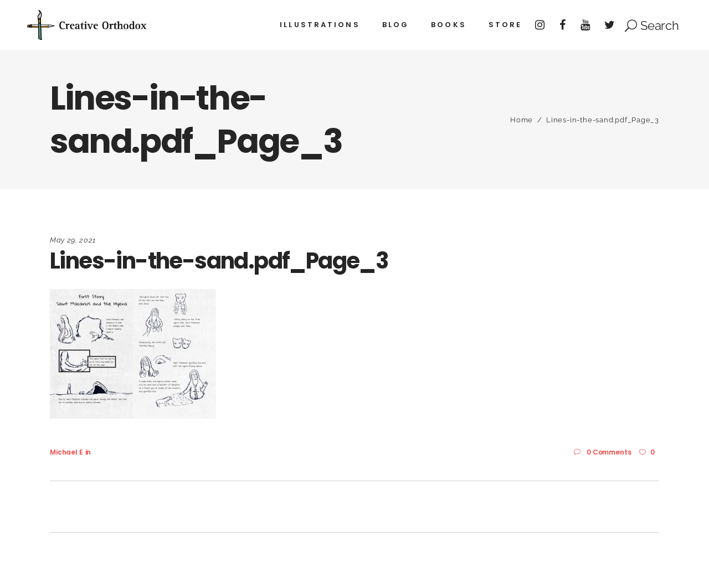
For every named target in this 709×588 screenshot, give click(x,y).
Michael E (66, 452)
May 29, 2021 (73, 240)
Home (522, 120)
